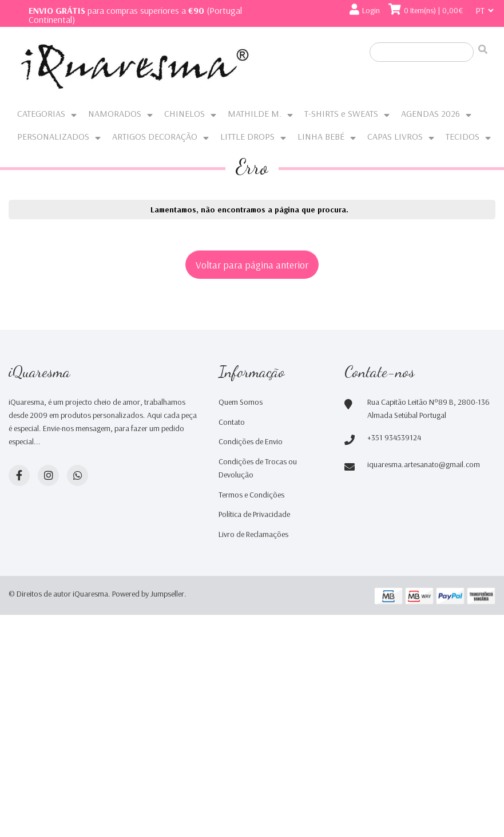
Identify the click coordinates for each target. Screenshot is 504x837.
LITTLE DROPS (247, 136)
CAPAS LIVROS (395, 136)
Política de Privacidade (254, 514)
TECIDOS (463, 136)
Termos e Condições (251, 495)
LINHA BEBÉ (321, 136)
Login (371, 10)
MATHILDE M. (255, 113)
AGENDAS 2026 (430, 113)
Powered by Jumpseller (148, 594)
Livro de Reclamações (253, 534)
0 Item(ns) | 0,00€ (434, 10)
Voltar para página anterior (252, 264)
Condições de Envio (251, 441)
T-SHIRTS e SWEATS (341, 113)
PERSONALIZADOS (53, 136)
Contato (232, 422)
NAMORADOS (115, 113)
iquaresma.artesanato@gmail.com (424, 464)
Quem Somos (241, 402)
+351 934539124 (394, 437)
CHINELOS (184, 113)
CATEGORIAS (41, 113)
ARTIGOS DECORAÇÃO (155, 136)
